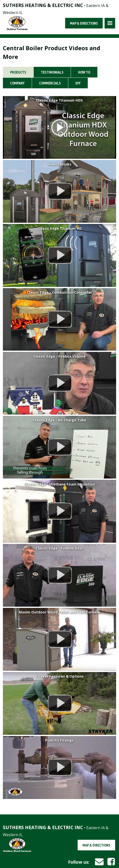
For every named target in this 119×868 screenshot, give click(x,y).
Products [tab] (18, 72)
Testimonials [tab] (52, 72)
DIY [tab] (78, 83)
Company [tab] (17, 83)
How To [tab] (84, 72)
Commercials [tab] (50, 83)
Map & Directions (84, 23)
